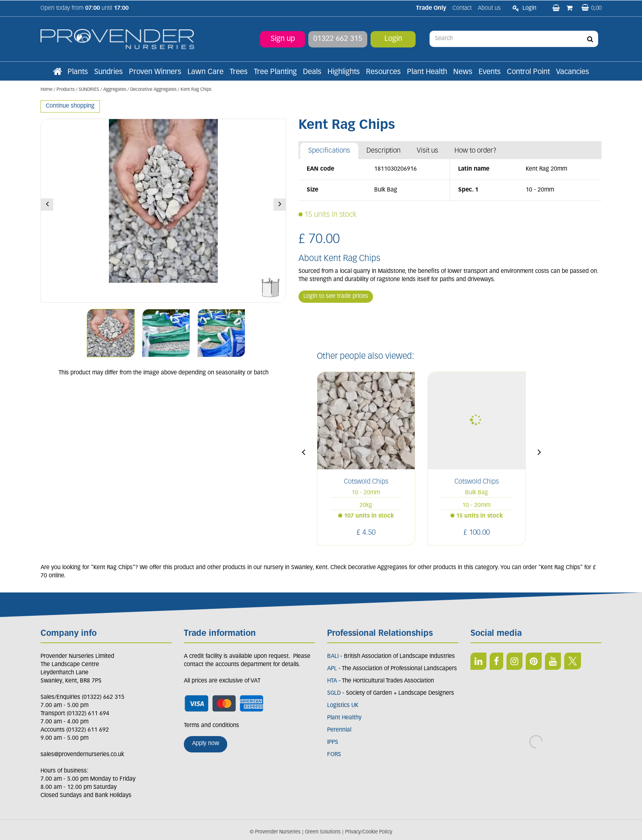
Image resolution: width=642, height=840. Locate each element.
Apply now (206, 744)
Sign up (283, 39)
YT (553, 661)
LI (478, 661)
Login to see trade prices (336, 296)
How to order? (476, 151)
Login (393, 39)
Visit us (427, 151)
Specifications (329, 151)
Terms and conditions (211, 726)
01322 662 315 (338, 39)
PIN (534, 661)
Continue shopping (70, 106)
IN (514, 661)
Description (383, 151)
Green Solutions (323, 832)
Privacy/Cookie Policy (369, 832)
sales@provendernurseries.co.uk (82, 755)
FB (496, 661)
